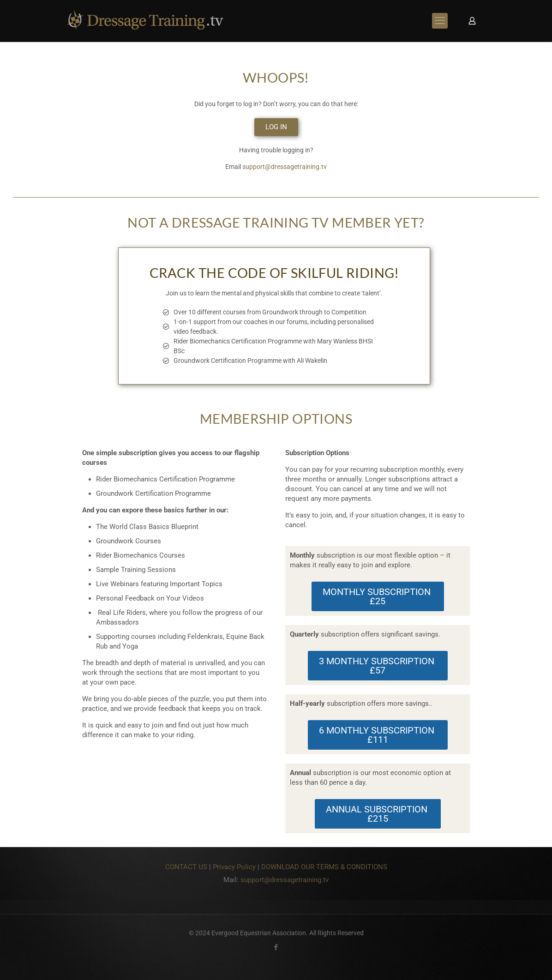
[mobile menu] (440, 21)
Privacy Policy (234, 867)
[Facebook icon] (276, 947)
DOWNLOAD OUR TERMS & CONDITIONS (324, 867)
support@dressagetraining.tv (285, 167)
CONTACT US (186, 867)
